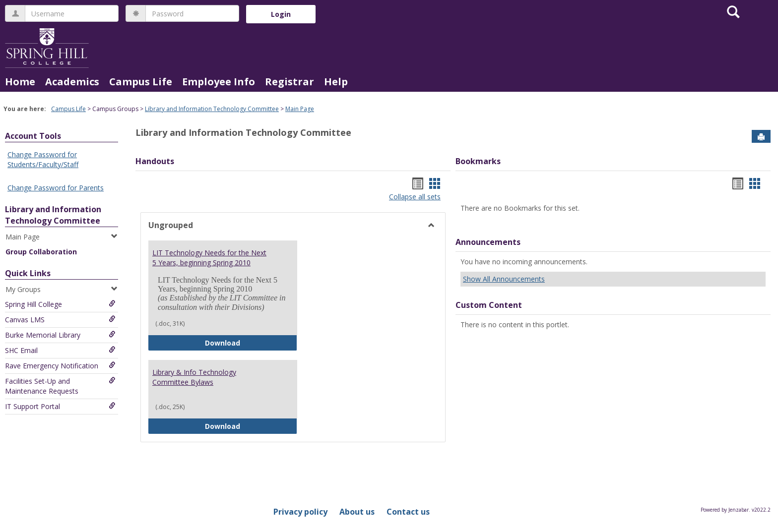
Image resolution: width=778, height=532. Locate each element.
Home (20, 82)
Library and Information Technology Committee (212, 109)
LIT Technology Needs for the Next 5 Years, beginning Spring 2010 (209, 258)
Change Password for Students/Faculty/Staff (43, 159)
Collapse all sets (415, 197)
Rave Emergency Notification (60, 366)
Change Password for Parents (56, 188)
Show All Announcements (504, 279)
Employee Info (219, 82)
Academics (72, 82)
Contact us (408, 512)
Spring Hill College (60, 304)
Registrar (290, 82)
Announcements (488, 242)
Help (336, 82)
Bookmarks (478, 161)
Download (251, 342)
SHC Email (60, 350)
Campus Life (141, 82)
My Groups (62, 289)
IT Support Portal (60, 406)
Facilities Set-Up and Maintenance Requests (60, 386)
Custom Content (489, 305)
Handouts (155, 161)
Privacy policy (300, 512)
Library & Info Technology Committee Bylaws (194, 377)
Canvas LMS (60, 320)
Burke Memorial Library (60, 335)
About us (357, 512)
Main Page (300, 109)
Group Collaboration (41, 252)
